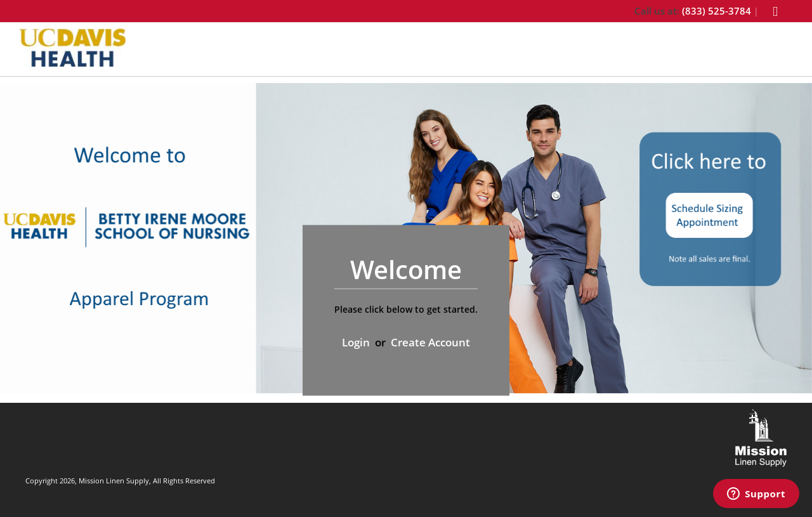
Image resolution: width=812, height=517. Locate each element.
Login (356, 342)
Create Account (430, 342)
